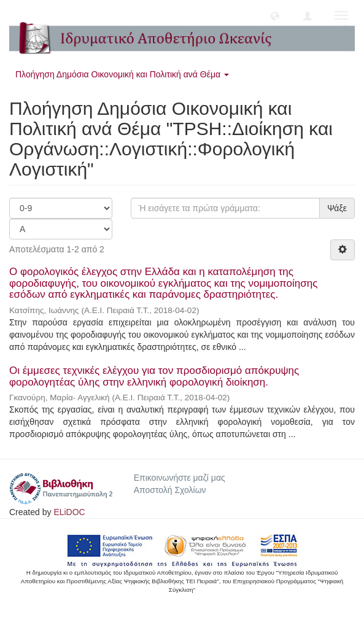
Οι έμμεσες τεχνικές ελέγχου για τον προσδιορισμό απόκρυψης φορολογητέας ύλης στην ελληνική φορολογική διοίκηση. (154, 376)
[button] (275, 15)
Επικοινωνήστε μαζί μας (180, 478)
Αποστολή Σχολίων (170, 490)
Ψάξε (337, 208)
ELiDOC (69, 512)
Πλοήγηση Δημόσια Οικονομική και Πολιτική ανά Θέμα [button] (122, 74)
